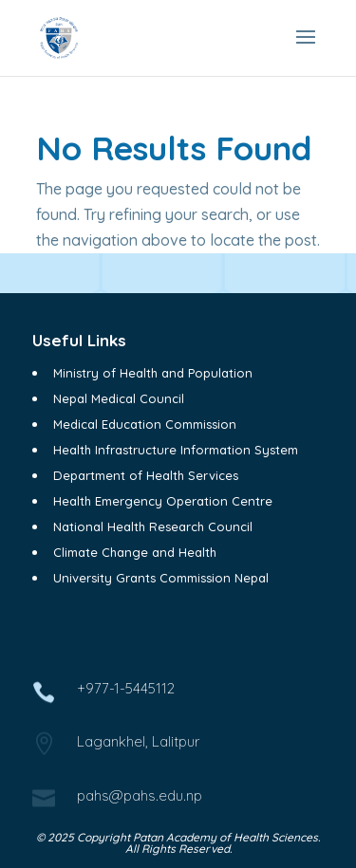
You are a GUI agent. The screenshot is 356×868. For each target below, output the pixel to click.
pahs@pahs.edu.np (140, 795)
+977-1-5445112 (126, 688)
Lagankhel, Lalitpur (138, 741)
